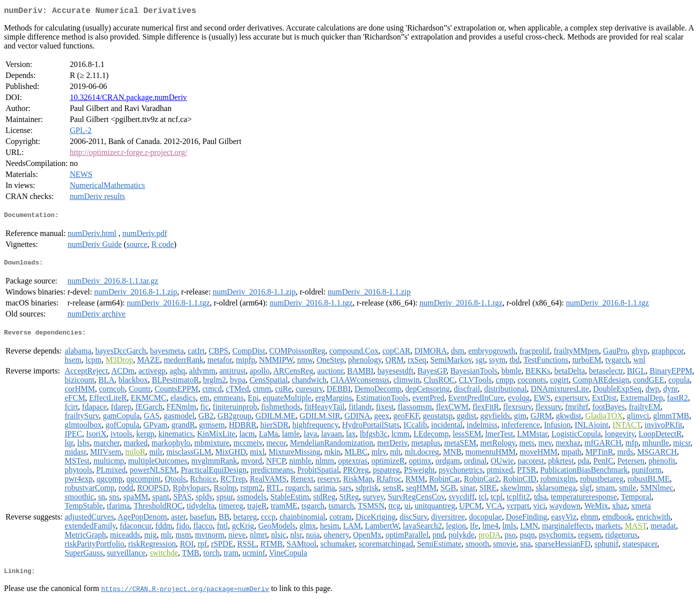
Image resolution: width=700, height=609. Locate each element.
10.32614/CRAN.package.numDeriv (128, 99)
